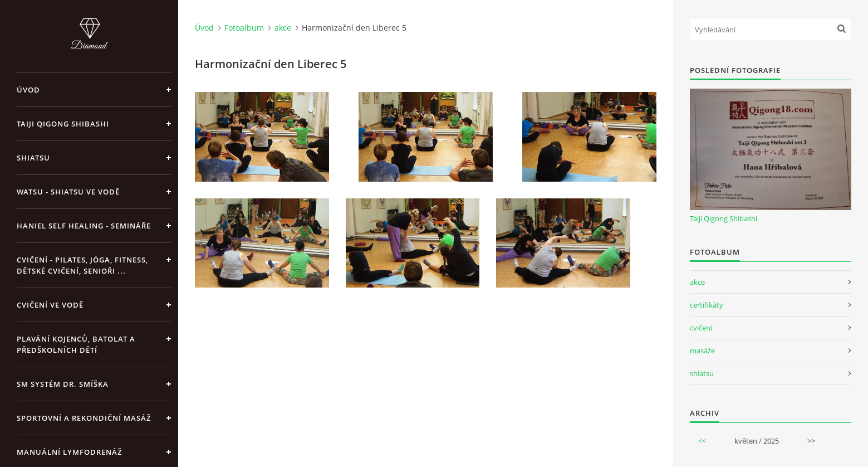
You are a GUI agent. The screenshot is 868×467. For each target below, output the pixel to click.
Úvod (28, 90)
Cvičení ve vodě (50, 305)
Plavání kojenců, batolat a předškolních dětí (76, 344)
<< (702, 441)
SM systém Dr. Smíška (63, 384)
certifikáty (707, 305)
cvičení (701, 328)
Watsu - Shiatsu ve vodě (68, 192)
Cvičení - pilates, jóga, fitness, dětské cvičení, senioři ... (82, 265)
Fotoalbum (244, 28)
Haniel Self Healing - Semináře (84, 226)
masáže (702, 351)
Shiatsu (33, 158)
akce (283, 28)
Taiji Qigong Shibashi (63, 124)
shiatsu (702, 373)
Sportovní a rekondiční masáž (84, 418)
